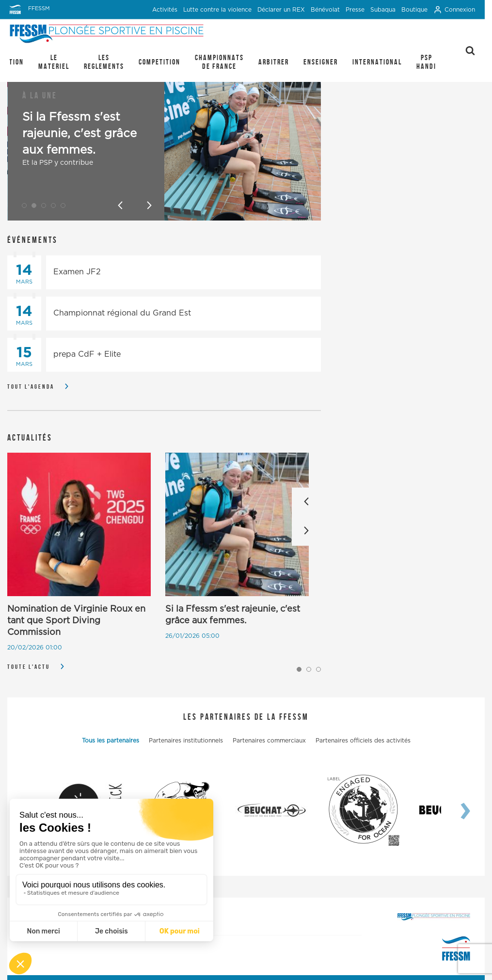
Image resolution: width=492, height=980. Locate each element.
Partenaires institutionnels (186, 741)
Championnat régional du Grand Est (122, 313)
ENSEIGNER (321, 62)
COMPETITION (159, 62)
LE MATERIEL (54, 62)
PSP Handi (426, 62)
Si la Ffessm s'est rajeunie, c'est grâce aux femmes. (79, 134)
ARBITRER (274, 62)
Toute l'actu (29, 667)
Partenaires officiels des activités (363, 741)
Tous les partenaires (111, 741)
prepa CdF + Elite (87, 354)
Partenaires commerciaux (269, 741)
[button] (24, 205)
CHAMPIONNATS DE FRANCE (219, 62)
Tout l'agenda (31, 387)
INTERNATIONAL (377, 62)
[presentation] (456, 810)
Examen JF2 (77, 272)
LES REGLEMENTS (104, 62)
